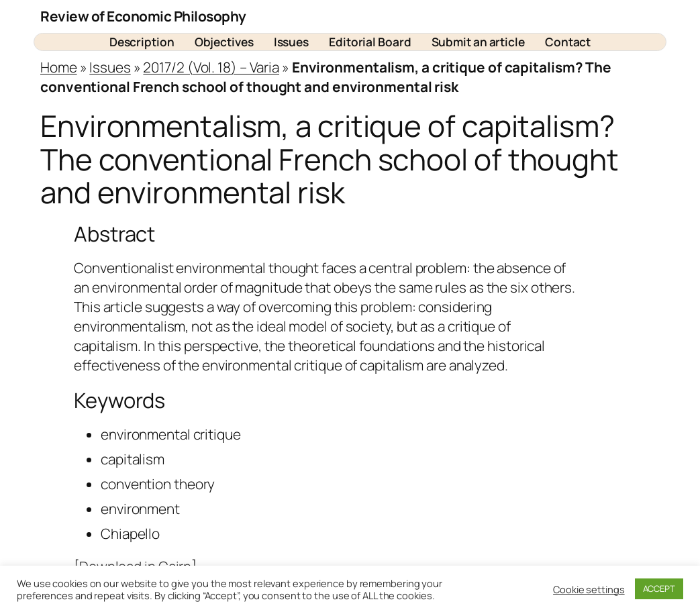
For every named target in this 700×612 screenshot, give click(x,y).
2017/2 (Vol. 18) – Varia (211, 67)
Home (59, 67)
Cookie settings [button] (589, 589)
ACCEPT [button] (659, 589)
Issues (110, 67)
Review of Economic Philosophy (143, 16)
